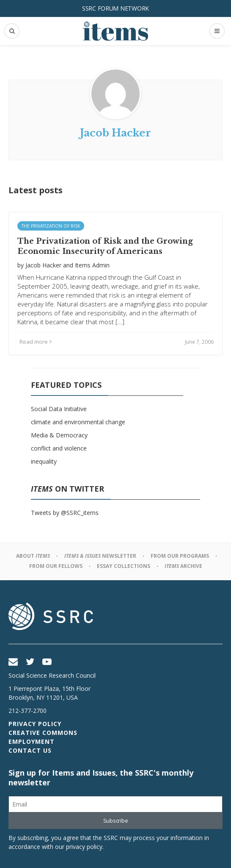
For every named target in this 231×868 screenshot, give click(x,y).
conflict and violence (59, 448)
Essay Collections (124, 566)
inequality (44, 461)
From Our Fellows (56, 566)
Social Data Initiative (59, 409)
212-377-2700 (27, 711)
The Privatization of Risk (51, 226)
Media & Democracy (59, 435)
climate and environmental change (78, 422)
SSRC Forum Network (115, 8)
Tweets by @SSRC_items (65, 513)
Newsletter (100, 556)
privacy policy (84, 847)
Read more (36, 342)
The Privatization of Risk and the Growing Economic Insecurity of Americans (105, 246)
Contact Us (30, 750)
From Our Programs (180, 556)
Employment (32, 741)
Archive (183, 566)
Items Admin (92, 265)
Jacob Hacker (43, 265)
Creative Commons (43, 733)
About (33, 556)
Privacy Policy (35, 724)
